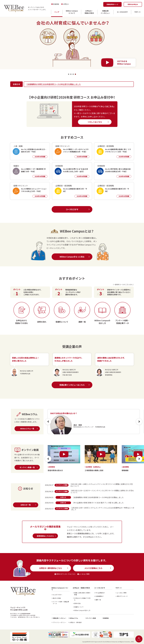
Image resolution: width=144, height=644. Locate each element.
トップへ (139, 639)
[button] (139, 422)
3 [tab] (73, 74)
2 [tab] (71, 74)
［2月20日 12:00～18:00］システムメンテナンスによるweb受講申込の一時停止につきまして (103, 509)
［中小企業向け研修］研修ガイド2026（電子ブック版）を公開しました (98, 503)
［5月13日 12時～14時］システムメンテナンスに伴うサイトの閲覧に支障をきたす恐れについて (102, 485)
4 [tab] (75, 74)
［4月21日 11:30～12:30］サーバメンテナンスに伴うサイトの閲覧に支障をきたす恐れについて (102, 491)
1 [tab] (69, 74)
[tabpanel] (72, 43)
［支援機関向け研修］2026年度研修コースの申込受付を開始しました (54, 84)
